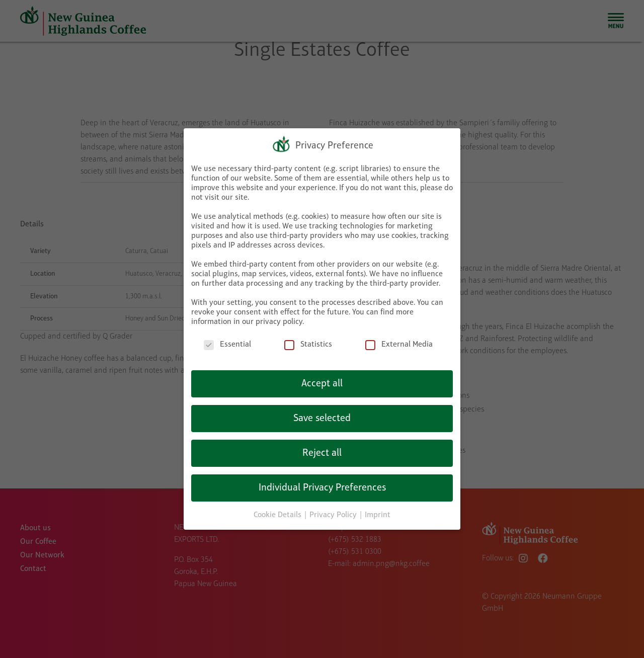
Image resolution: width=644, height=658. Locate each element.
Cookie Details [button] (278, 513)
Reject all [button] (322, 451)
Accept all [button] (322, 381)
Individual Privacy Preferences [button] (322, 485)
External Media (399, 343)
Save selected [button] (322, 416)
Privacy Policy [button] (334, 513)
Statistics (308, 343)
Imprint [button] (378, 513)
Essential (227, 343)
